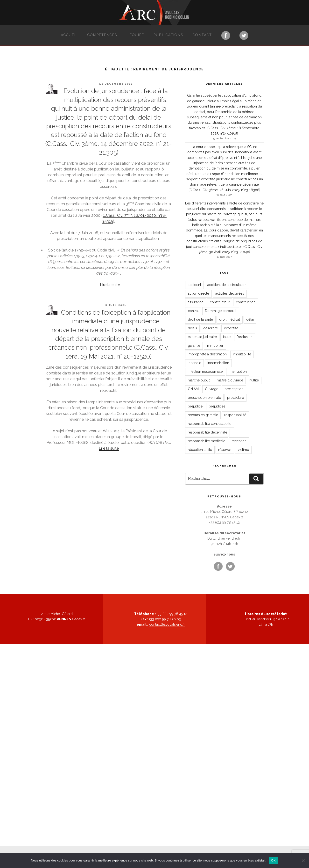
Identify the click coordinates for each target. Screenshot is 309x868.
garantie (194, 346)
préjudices (217, 406)
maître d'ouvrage (230, 380)
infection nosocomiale (205, 372)
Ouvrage (212, 389)
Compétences (102, 35)
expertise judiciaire (202, 337)
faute (227, 337)
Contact (202, 35)
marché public (199, 380)
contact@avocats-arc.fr (167, 624)
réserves (225, 450)
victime (243, 450)
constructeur (220, 302)
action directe (198, 293)
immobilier (215, 346)
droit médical (230, 319)
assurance (196, 302)
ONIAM (193, 389)
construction (246, 302)
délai (250, 319)
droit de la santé (200, 319)
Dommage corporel (221, 311)
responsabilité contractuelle (210, 424)
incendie (194, 363)
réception (239, 441)
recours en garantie (203, 415)
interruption (238, 372)
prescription (234, 389)
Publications (168, 35)
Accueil (69, 35)
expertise (231, 328)
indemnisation (218, 363)
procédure (235, 398)
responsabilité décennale (207, 432)
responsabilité (235, 415)
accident (194, 285)
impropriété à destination (207, 354)
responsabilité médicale (207, 441)
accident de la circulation (227, 285)
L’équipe (135, 35)
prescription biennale (204, 398)
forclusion (245, 337)
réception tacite (200, 450)
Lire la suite (110, 285)
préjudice (195, 406)
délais (192, 328)
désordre (211, 328)
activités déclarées (230, 293)
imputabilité (242, 354)
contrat (193, 311)
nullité (254, 380)
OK (273, 860)
